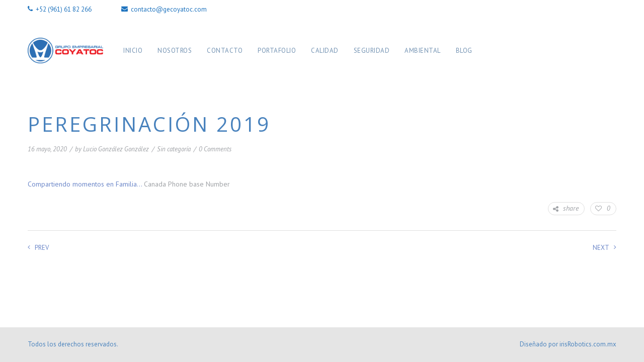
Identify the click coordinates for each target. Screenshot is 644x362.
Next (605, 248)
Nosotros (175, 51)
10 (363, 150)
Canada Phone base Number (187, 184)
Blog (464, 51)
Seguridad (372, 51)
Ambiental (423, 51)
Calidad (325, 51)
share (566, 208)
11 (373, 150)
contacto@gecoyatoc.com (164, 9)
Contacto (225, 51)
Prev (38, 248)
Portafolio (277, 51)
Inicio (133, 51)
